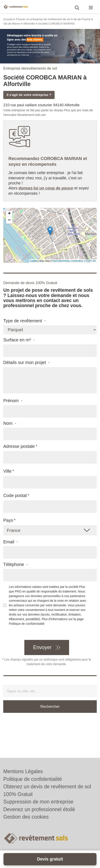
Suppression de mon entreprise (38, 802)
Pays (8, 520)
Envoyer (42, 647)
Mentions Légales (23, 771)
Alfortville (29, 24)
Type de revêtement (24, 321)
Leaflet (34, 261)
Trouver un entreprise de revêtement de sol (43, 19)
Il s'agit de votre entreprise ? (29, 95)
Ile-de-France (82, 19)
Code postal (15, 495)
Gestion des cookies (26, 817)
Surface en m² (19, 340)
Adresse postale (19, 446)
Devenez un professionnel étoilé (39, 809)
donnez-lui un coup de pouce (46, 188)
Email (11, 542)
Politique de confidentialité (27, 624)
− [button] (9, 220)
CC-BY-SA (90, 261)
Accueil (8, 19)
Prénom (13, 401)
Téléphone (15, 565)
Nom (10, 423)
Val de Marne (12, 24)
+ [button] (9, 214)
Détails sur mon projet (26, 363)
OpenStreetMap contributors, (68, 261)
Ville (7, 471)
